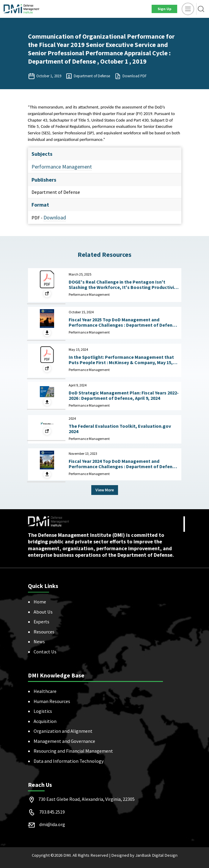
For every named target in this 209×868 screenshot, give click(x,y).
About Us (43, 612)
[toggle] (188, 9)
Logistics (43, 711)
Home (40, 602)
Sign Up (164, 9)
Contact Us (45, 652)
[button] (201, 9)
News (39, 641)
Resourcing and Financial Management (73, 751)
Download (55, 217)
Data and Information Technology (69, 761)
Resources (44, 632)
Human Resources (52, 701)
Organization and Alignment (63, 731)
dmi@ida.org (52, 824)
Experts (41, 622)
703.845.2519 (52, 812)
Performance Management (62, 167)
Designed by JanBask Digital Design (144, 855)
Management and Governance (64, 741)
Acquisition (45, 721)
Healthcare (45, 691)
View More (105, 490)
